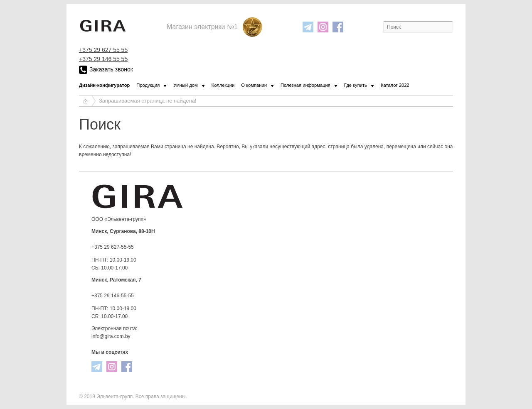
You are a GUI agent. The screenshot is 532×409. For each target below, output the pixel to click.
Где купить (356, 85)
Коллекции (223, 85)
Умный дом (185, 85)
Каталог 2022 (395, 85)
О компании (254, 85)
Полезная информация (305, 85)
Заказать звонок (106, 70)
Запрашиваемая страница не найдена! (148, 101)
